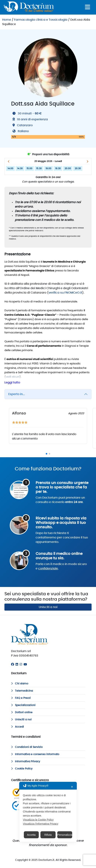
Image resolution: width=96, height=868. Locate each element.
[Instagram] (21, 664)
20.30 (78, 168)
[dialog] (48, 812)
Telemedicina (22, 691)
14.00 (10, 168)
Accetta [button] (31, 835)
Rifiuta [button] (48, 835)
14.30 (20, 168)
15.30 (39, 168)
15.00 (29, 168)
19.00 (48, 168)
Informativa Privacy (26, 762)
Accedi (17, 727)
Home (7, 20)
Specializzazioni (23, 705)
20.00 (68, 168)
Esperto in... (17, 394)
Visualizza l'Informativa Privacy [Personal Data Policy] (41, 824)
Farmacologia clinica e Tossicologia (41, 20)
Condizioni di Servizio (27, 747)
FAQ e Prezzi (21, 698)
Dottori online (22, 712)
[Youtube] (25, 664)
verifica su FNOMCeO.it (65, 293)
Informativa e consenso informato (35, 754)
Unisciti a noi (48, 607)
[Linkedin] (17, 664)
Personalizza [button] (65, 835)
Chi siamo (20, 684)
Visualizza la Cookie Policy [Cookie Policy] (38, 820)
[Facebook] (13, 664)
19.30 (58, 168)
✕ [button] (72, 787)
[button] (9, 161)
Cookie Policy (22, 769)
